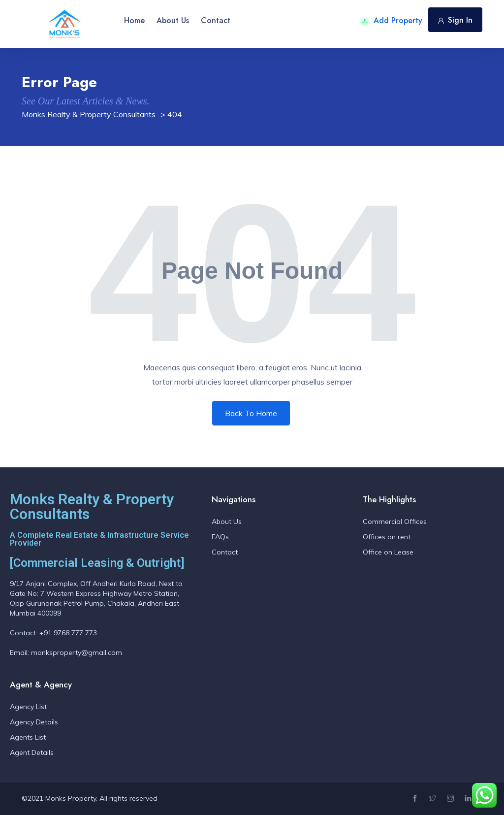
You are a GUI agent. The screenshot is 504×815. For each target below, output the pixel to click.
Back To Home (251, 413)
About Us (173, 20)
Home (134, 20)
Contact (216, 20)
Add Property (391, 20)
